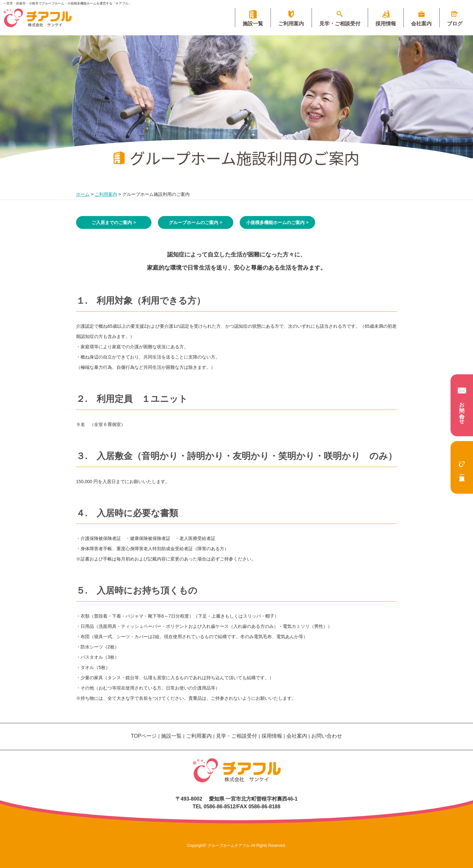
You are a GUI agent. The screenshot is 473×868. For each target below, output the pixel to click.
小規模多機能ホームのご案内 (275, 222)
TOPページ (144, 736)
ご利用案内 (286, 24)
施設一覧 (462, 464)
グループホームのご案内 (193, 222)
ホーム (83, 194)
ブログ (454, 24)
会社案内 (420, 24)
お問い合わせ (462, 404)
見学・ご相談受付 (336, 24)
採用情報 (383, 24)
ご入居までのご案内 (112, 222)
